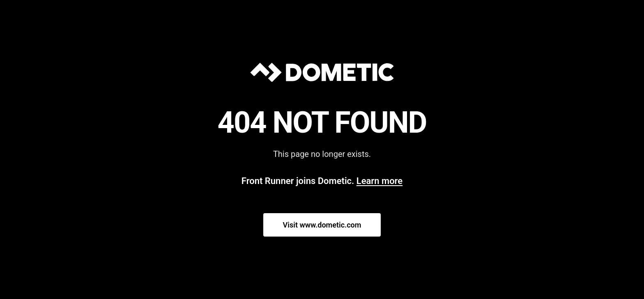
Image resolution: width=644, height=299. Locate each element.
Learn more (379, 181)
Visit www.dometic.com (322, 225)
